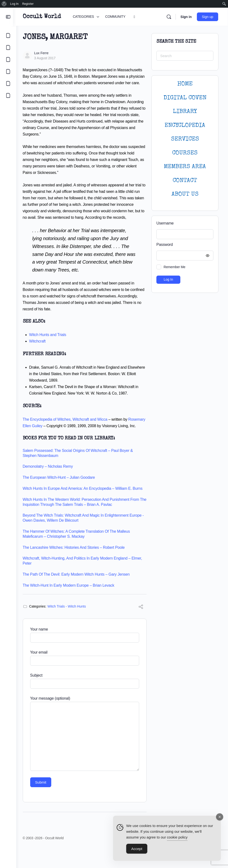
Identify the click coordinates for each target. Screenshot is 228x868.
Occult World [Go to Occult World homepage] (45, 17)
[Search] (169, 17)
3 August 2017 (48, 58)
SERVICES (185, 139)
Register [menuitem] (28, 4)
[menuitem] (4, 4)
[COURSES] (8, 71)
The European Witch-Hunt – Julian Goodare (62, 497)
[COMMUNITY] (8, 47)
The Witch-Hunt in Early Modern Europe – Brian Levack (72, 605)
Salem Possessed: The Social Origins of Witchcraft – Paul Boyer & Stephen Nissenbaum (81, 472)
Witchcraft (41, 354)
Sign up (208, 17)
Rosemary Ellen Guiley (45, 439)
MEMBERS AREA (185, 167)
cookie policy (177, 837)
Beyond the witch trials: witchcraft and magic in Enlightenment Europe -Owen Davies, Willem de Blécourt (85, 537)
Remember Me (174, 267)
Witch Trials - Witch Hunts (70, 626)
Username (165, 223)
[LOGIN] (8, 83)
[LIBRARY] (8, 59)
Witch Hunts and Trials (51, 348)
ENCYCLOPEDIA (185, 126)
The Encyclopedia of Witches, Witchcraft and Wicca (68, 432)
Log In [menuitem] (14, 4)
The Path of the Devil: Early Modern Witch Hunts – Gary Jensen (79, 594)
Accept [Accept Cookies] (137, 849)
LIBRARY (185, 112)
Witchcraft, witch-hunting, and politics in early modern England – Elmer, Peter (86, 580)
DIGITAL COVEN (185, 98)
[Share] (141, 627)
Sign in (186, 17)
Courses (185, 153)
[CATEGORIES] (8, 35)
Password (184, 245)
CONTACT (185, 181)
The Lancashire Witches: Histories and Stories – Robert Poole (77, 567)
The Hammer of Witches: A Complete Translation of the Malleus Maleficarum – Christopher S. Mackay (80, 553)
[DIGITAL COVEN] (8, 95)
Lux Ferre (45, 53)
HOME (185, 84)
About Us (185, 194)
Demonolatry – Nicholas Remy (51, 486)
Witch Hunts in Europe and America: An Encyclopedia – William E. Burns (86, 508)
